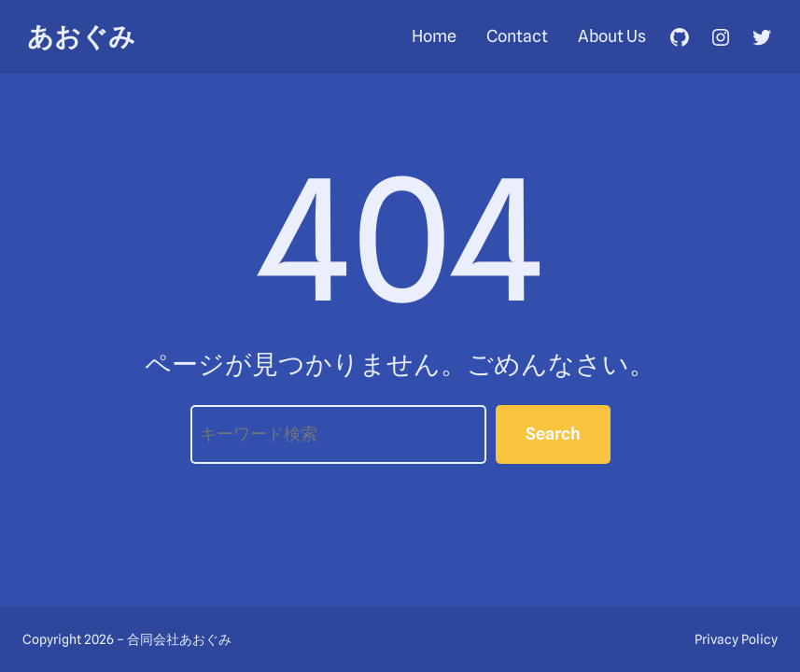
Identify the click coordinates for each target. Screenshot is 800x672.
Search (553, 434)
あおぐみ (81, 36)
